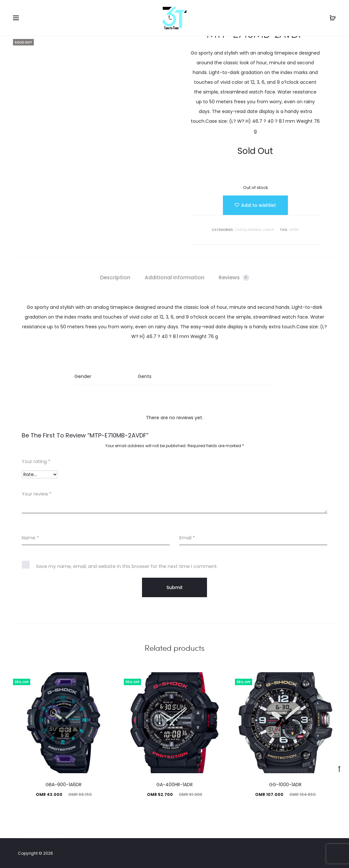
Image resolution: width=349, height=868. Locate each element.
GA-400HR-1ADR (174, 785)
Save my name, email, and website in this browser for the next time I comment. (127, 566)
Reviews (234, 277)
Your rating (36, 461)
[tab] (115, 278)
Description (115, 277)
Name (30, 538)
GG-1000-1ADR (285, 785)
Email (187, 538)
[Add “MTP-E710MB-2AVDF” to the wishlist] (255, 205)
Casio (240, 230)
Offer (294, 230)
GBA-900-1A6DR (64, 785)
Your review (37, 494)
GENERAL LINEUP (261, 230)
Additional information (174, 277)
